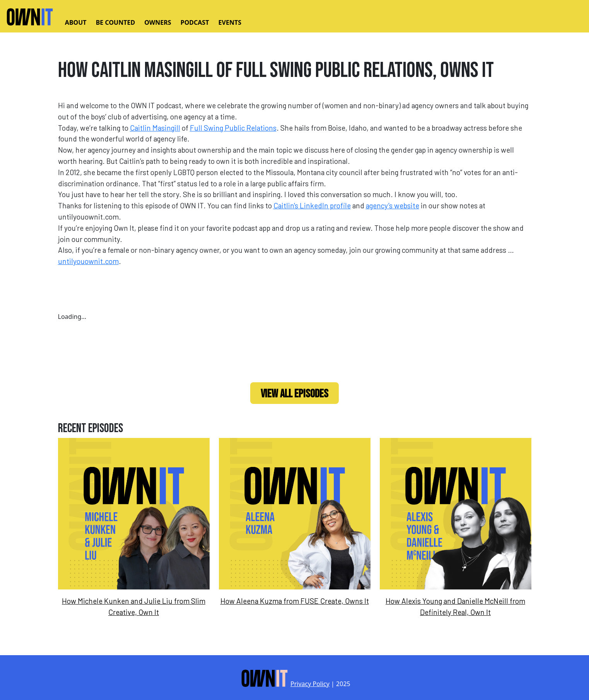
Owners (158, 22)
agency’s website (393, 205)
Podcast (195, 22)
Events (230, 22)
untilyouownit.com (88, 261)
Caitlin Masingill (155, 128)
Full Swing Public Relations (233, 128)
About (76, 22)
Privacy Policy (310, 684)
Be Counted (115, 22)
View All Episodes (294, 394)
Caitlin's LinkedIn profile (312, 205)
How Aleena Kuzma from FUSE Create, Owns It (295, 601)
